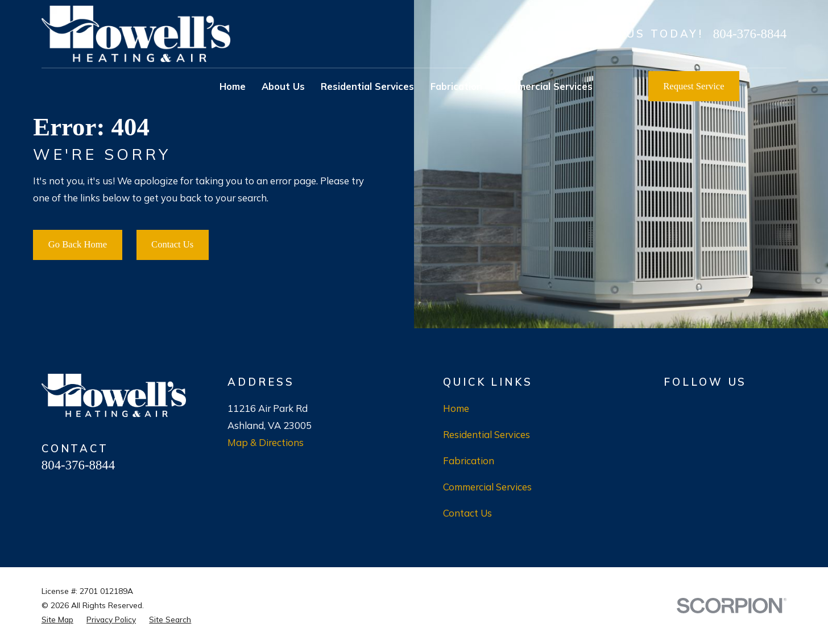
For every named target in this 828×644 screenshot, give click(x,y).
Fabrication (469, 461)
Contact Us (172, 244)
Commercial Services (487, 487)
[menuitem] (57, 620)
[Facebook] (725, 406)
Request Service (694, 86)
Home (456, 408)
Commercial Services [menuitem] (545, 86)
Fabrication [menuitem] (456, 86)
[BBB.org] (697, 406)
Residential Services (487, 434)
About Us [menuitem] (283, 86)
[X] (753, 406)
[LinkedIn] (780, 406)
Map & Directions (266, 442)
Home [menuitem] (233, 86)
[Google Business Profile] (670, 406)
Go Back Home (78, 244)
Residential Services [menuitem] (367, 86)
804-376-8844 (750, 34)
